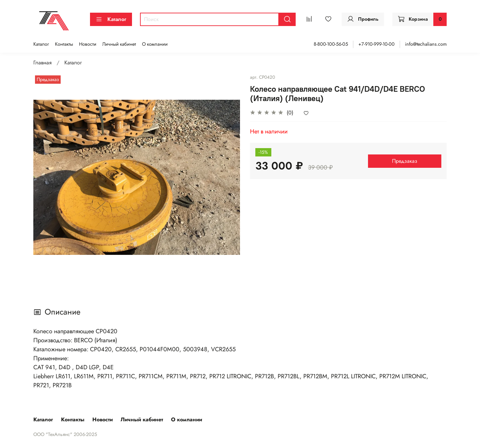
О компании (155, 44)
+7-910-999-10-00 (376, 44)
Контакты (64, 44)
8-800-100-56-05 (331, 44)
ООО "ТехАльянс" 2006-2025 (65, 434)
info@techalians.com (426, 44)
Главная (42, 63)
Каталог (111, 19)
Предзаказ (405, 161)
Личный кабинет (119, 44)
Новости (88, 44)
